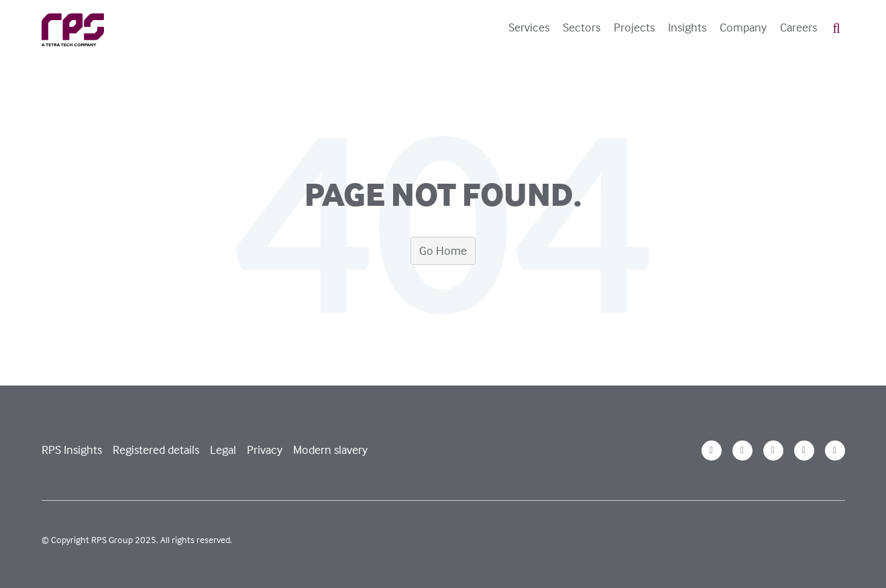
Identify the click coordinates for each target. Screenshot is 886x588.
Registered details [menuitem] (156, 450)
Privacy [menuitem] (265, 450)
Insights (687, 27)
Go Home (443, 250)
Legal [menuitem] (223, 450)
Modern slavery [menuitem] (330, 450)
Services (529, 27)
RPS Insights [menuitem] (72, 450)
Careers (798, 27)
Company (743, 27)
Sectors (582, 27)
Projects (634, 27)
